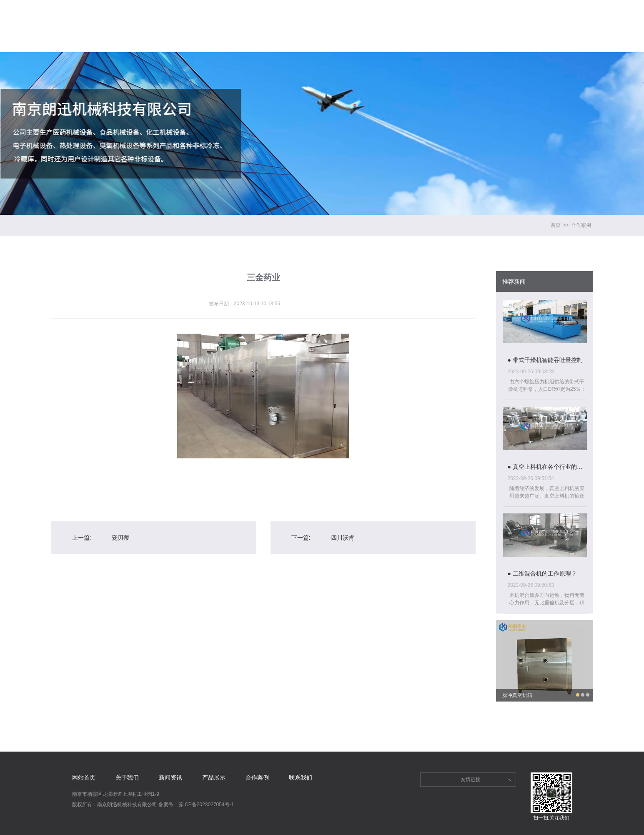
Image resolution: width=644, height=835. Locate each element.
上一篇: (82, 538)
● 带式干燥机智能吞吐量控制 (545, 360)
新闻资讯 (294, 13)
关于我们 (235, 13)
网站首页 (176, 13)
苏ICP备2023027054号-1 (206, 805)
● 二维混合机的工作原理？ (542, 573)
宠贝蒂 (120, 538)
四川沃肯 (343, 538)
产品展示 (353, 13)
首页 (556, 225)
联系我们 (470, 13)
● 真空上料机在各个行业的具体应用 (547, 467)
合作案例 (411, 13)
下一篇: (301, 538)
